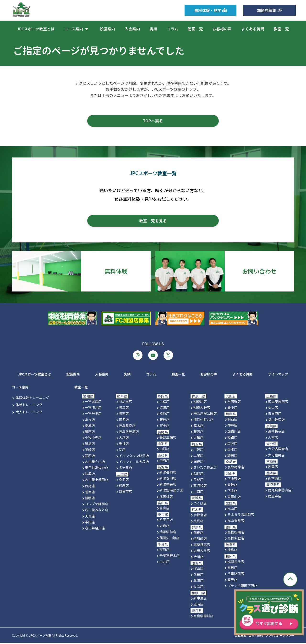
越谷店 (198, 474)
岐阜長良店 (127, 426)
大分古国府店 (278, 450)
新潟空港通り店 (171, 491)
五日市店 (275, 414)
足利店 (198, 522)
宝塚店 (232, 444)
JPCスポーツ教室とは (36, 29)
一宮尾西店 (93, 402)
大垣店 (124, 438)
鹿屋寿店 (275, 497)
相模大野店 (202, 408)
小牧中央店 (93, 438)
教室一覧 (281, 29)
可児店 (124, 420)
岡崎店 (90, 450)
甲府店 (164, 461)
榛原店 (164, 414)
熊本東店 (275, 479)
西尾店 (90, 487)
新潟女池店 (168, 479)
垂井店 (124, 444)
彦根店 (198, 575)
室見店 (232, 580)
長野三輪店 (168, 438)
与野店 (198, 480)
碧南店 (90, 493)
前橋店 (198, 533)
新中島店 (200, 599)
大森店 (164, 526)
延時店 (198, 605)
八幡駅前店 (236, 574)
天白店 (90, 517)
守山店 (198, 569)
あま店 (90, 420)
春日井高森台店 (97, 469)
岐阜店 (124, 408)
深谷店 (198, 462)
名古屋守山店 (95, 462)
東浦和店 (200, 486)
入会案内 (132, 29)
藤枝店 (164, 420)
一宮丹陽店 (93, 414)
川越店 (198, 450)
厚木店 (198, 426)
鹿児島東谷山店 (280, 491)
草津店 (198, 581)
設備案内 (107, 29)
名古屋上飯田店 (97, 481)
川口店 (198, 492)
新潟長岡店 (168, 473)
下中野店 (234, 479)
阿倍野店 (234, 402)
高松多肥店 (236, 539)
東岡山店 (234, 498)
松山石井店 (236, 521)
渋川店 (198, 557)
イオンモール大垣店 (134, 462)
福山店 (273, 408)
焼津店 (164, 408)
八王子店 (166, 521)
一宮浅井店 (93, 408)
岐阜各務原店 (129, 432)
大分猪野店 (276, 456)
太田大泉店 (202, 551)
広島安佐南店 (278, 402)
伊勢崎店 (200, 539)
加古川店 (234, 432)
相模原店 (200, 402)
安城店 (90, 426)
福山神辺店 (276, 420)
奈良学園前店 (203, 616)
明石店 (232, 420)
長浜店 (198, 587)
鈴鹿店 (124, 486)
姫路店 (232, 438)
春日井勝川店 (95, 529)
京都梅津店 (236, 468)
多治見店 (126, 469)
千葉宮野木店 (169, 556)
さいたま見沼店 (205, 468)
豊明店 (90, 499)
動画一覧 (195, 29)
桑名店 (124, 480)
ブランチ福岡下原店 (242, 586)
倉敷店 (232, 485)
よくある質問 (253, 29)
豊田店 (90, 432)
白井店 (164, 562)
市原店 (164, 550)
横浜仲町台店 (203, 420)
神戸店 (232, 426)
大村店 (273, 438)
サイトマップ (278, 375)
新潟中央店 (168, 485)
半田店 (90, 523)
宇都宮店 (200, 515)
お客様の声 (222, 29)
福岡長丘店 (236, 562)
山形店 (164, 450)
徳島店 (232, 551)
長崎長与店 (276, 432)
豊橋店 (90, 444)
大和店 (198, 438)
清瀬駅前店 (168, 532)
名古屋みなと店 (97, 511)
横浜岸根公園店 (205, 414)
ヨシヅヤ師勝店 (97, 505)
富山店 (164, 509)
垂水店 (232, 450)
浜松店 (164, 402)
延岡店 (273, 467)
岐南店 (124, 414)
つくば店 (200, 504)
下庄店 (232, 492)
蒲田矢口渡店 (169, 538)
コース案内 (77, 29)
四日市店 (126, 492)
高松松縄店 (236, 533)
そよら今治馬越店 (241, 515)
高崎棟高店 (202, 545)
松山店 (232, 509)
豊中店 (232, 408)
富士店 (164, 426)
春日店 (232, 568)
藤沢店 (198, 432)
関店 (122, 450)
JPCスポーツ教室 (40, 636)
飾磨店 (232, 456)
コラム (172, 29)
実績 (153, 29)
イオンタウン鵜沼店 (134, 456)
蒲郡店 (90, 456)
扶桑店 (90, 475)
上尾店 (198, 456)
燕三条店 (166, 497)
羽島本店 (126, 402)
